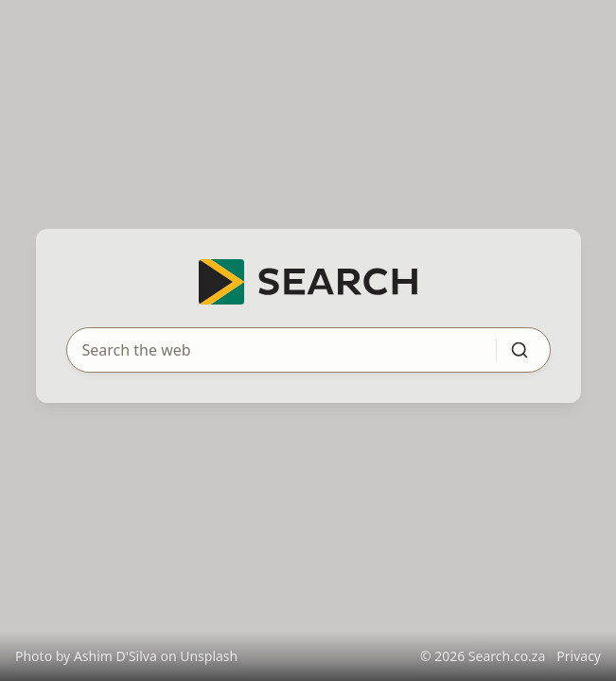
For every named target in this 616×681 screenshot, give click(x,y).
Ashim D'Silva (115, 656)
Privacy (579, 656)
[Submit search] (519, 350)
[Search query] (270, 350)
